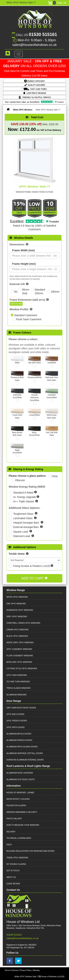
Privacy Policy (26, 970)
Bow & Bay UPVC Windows (19, 662)
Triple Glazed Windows (18, 688)
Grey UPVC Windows (17, 617)
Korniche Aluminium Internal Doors (25, 760)
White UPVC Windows (23, 110)
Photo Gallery (14, 819)
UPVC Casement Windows (19, 649)
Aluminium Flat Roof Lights (21, 780)
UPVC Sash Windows (17, 675)
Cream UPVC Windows (17, 630)
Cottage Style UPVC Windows (22, 669)
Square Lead (21, 532)
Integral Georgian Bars (27, 523)
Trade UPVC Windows (17, 858)
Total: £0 (57, 3)
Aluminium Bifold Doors (19, 734)
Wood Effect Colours (18, 799)
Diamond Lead (22, 536)
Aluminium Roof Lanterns (20, 773)
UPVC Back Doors (15, 714)
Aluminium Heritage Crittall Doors (25, 753)
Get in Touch (13, 871)
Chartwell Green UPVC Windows (23, 623)
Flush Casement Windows (20, 656)
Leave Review (13, 884)
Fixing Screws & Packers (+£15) (32, 566)
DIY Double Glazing (16, 864)
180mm (55, 292)
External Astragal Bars (26, 527)
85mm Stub (26, 291)
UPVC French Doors (17, 721)
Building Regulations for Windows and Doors (30, 851)
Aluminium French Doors (19, 740)
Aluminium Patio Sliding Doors (22, 747)
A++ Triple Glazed (24, 501)
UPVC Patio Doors (16, 727)
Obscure (20, 480)
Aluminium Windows (16, 695)
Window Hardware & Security (22, 812)
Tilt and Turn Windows (18, 682)
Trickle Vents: (17, 554)
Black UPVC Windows (17, 636)
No (16, 292)
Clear (55, 476)
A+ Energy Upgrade (25, 497)
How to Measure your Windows (23, 825)
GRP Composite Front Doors (21, 708)
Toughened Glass (24, 514)
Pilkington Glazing (16, 806)
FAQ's (9, 845)
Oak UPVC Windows (16, 604)
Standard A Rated (24, 493)
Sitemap (36, 970)
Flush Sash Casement (29, 319)
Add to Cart (35, 578)
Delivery (11, 832)
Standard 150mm (40, 291)
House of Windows (16, 793)
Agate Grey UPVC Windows (20, 643)
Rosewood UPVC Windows (20, 610)
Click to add (16, 304)
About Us (11, 877)
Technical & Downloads (19, 838)
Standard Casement (26, 315)
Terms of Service (11, 970)
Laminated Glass (23, 518)
